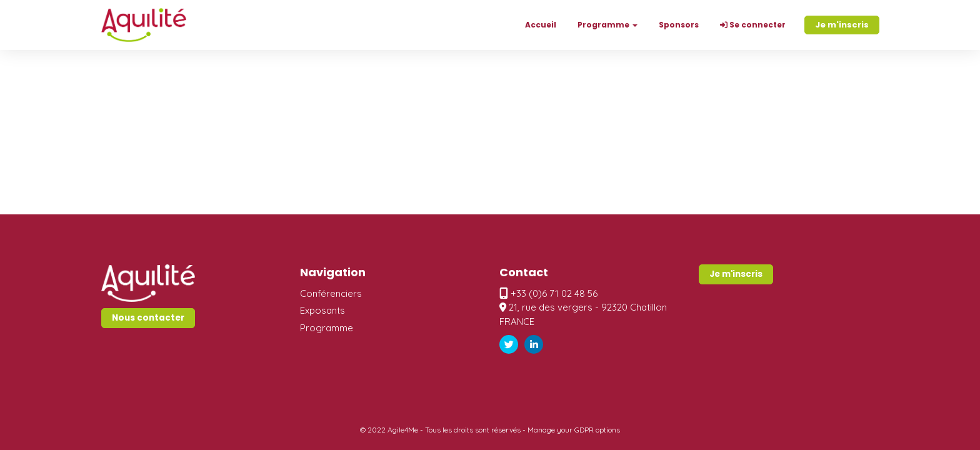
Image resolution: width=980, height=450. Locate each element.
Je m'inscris (842, 25)
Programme (327, 328)
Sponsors (679, 25)
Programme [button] (607, 25)
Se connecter (753, 25)
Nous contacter (148, 318)
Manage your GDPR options (574, 430)
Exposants (322, 310)
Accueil (541, 25)
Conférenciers (331, 293)
